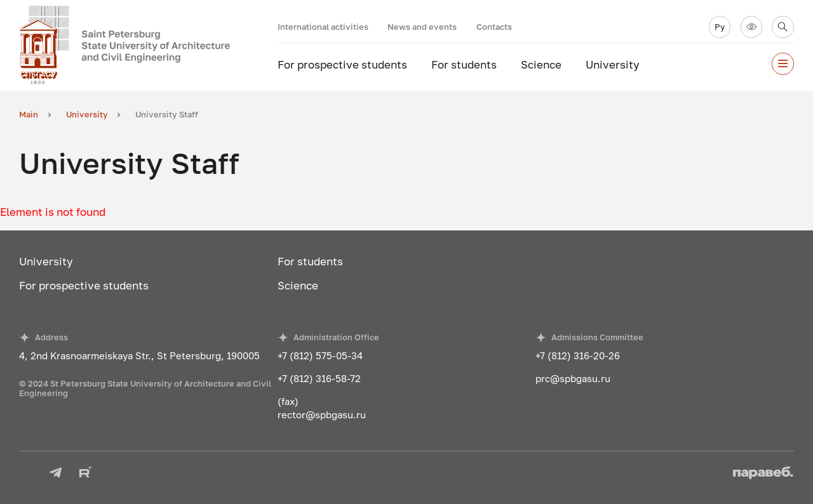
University (613, 64)
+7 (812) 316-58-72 (319, 378)
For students (464, 64)
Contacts (494, 27)
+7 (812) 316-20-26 (578, 355)
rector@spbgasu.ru (322, 414)
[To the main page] (148, 45)
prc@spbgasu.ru (573, 378)
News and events (422, 27)
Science (541, 64)
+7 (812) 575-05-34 (320, 355)
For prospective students (342, 64)
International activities (323, 27)
